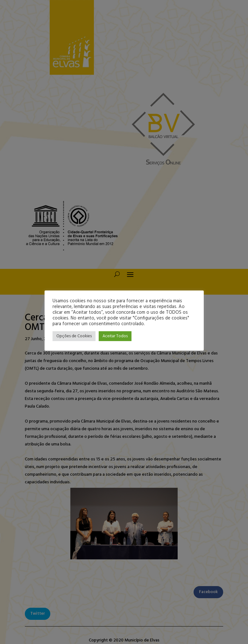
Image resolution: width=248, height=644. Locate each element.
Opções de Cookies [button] (74, 336)
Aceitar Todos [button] (115, 336)
